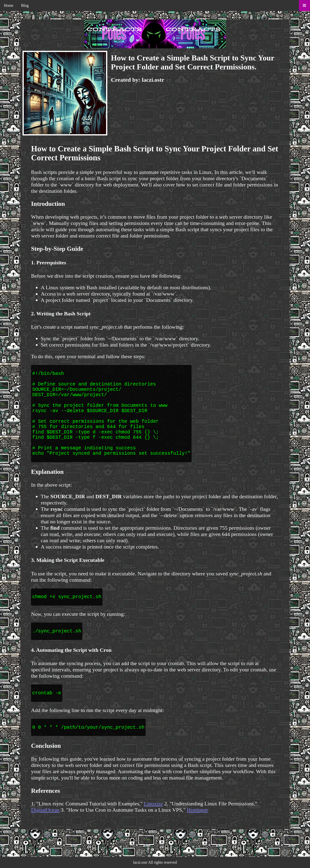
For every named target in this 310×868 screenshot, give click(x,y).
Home (9, 5)
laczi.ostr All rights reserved (155, 862)
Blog (25, 5)
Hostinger (198, 834)
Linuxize (153, 828)
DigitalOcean (45, 834)
